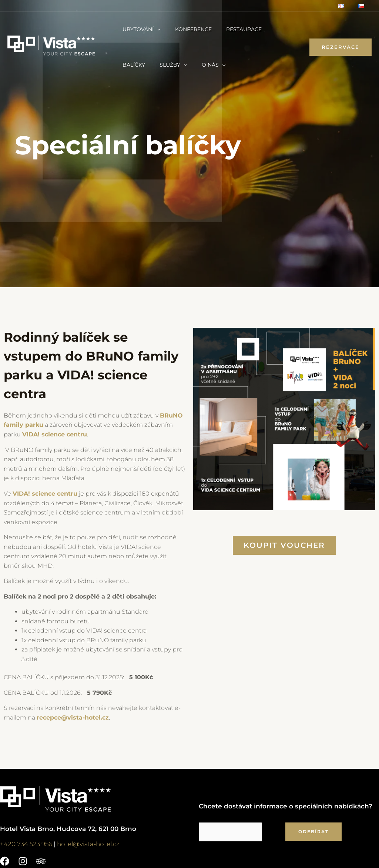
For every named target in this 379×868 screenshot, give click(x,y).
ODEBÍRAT (313, 831)
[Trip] (41, 861)
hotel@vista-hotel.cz (88, 844)
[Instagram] (23, 861)
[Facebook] (5, 861)
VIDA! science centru (45, 493)
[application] (155, 29)
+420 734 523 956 (26, 844)
